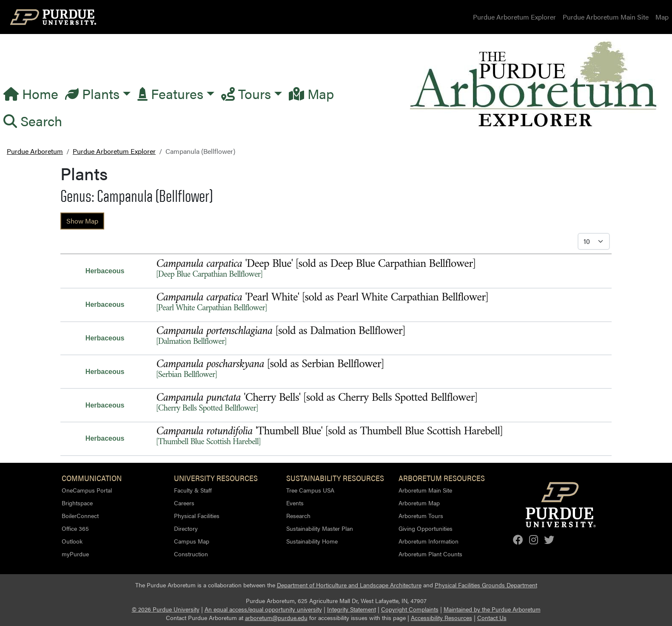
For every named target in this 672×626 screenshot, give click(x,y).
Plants (92, 93)
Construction (191, 554)
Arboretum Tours (421, 516)
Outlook (72, 541)
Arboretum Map (419, 503)
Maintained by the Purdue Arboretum (492, 609)
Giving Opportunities (426, 528)
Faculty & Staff (193, 490)
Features (170, 93)
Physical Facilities (197, 516)
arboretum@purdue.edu (276, 618)
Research (298, 516)
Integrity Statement (352, 609)
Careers (184, 503)
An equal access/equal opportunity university (263, 609)
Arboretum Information (429, 541)
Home (31, 93)
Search (33, 120)
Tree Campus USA (310, 490)
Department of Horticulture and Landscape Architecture (349, 585)
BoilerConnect (80, 516)
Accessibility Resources (441, 618)
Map (662, 17)
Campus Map (192, 541)
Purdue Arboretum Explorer (514, 17)
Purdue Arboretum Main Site (606, 17)
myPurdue (75, 554)
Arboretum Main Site (425, 490)
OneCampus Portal (87, 490)
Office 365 (75, 528)
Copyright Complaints (410, 609)
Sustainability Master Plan (320, 528)
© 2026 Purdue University (166, 609)
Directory (186, 528)
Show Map (82, 221)
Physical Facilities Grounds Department (486, 585)
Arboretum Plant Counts (430, 554)
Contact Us (492, 618)
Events (295, 503)
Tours (246, 93)
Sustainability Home (312, 541)
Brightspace (77, 503)
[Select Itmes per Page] (594, 241)
